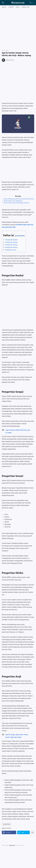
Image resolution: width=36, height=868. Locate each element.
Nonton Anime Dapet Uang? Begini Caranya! (16, 203)
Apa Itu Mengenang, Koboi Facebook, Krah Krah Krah (19, 199)
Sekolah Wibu (7, 824)
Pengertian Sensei (11, 245)
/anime (18, 7)
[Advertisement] (17, 29)
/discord (4, 7)
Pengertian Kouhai (11, 240)
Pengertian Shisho (11, 247)
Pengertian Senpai (11, 242)
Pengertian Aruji (11, 250)
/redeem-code (26, 7)
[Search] (31, 3)
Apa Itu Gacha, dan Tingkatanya (13, 201)
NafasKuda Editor (10, 60)
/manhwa (11, 7)
